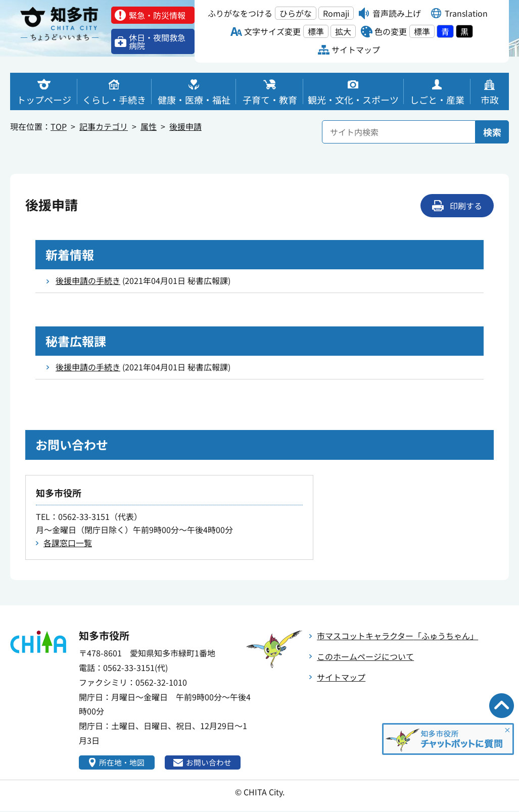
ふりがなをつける (240, 13)
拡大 (343, 31)
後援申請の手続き (88, 280)
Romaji (336, 13)
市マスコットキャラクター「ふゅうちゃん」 (397, 636)
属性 (149, 126)
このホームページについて (365, 656)
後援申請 (185, 126)
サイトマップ (341, 677)
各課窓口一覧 (68, 543)
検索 (492, 132)
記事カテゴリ (104, 126)
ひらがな (296, 13)
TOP (59, 126)
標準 (316, 31)
